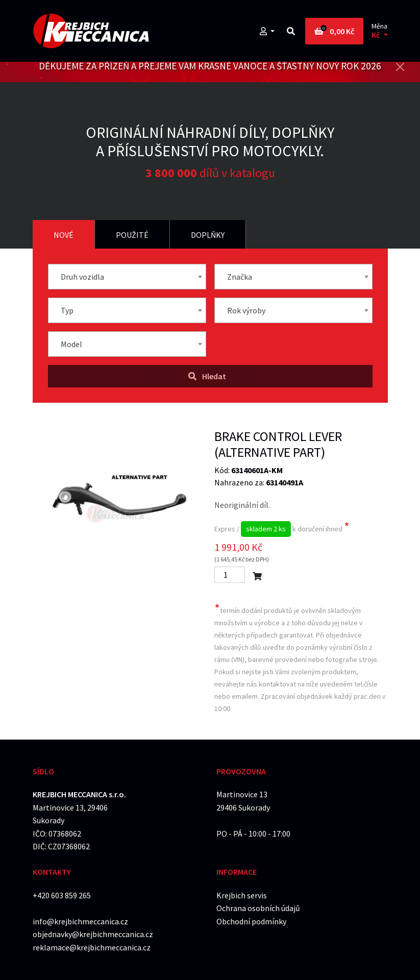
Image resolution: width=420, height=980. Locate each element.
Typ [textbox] (67, 310)
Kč (376, 35)
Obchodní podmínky (251, 921)
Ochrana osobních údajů (258, 908)
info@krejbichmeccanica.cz (80, 921)
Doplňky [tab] (208, 235)
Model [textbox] (71, 344)
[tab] (64, 234)
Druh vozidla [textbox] (82, 277)
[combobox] (127, 277)
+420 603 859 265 (62, 895)
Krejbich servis (242, 895)
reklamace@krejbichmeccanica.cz (92, 947)
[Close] (400, 67)
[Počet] (230, 575)
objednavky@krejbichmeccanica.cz (93, 934)
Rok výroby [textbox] (246, 310)
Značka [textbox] (240, 277)
